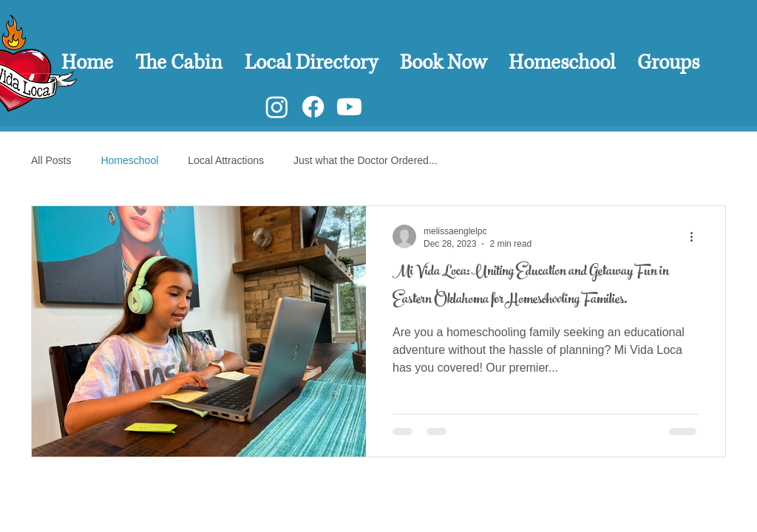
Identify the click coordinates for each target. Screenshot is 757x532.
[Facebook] (313, 107)
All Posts (51, 160)
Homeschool (129, 160)
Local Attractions (226, 160)
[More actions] (696, 236)
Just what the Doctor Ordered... (366, 160)
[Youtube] (349, 107)
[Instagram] (277, 107)
